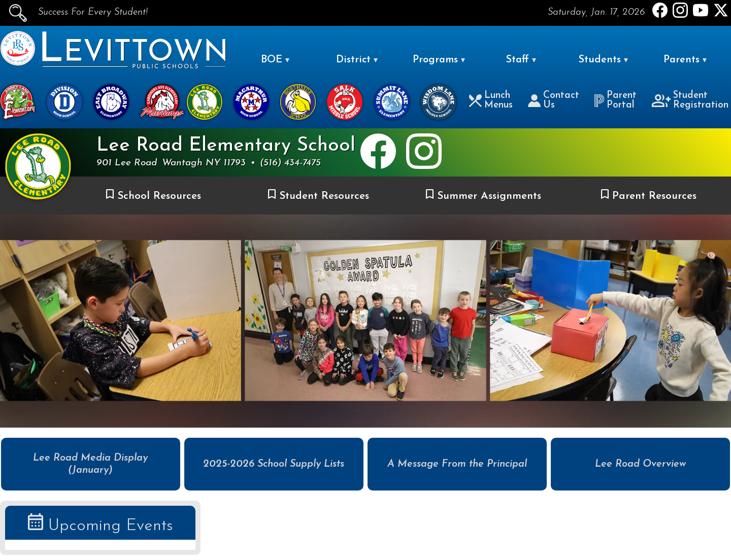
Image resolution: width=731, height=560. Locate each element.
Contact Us (554, 100)
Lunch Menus (491, 100)
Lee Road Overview (641, 464)
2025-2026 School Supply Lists (274, 464)
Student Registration (690, 100)
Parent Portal (615, 100)
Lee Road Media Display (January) (90, 464)
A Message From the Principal (457, 464)
